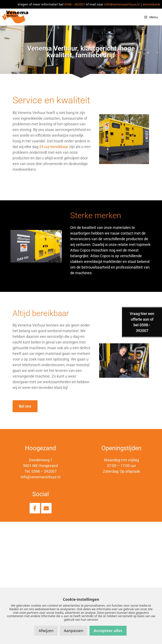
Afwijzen (46, 631)
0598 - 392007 (75, 4)
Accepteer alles (108, 631)
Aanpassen (74, 631)
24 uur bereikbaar (54, 147)
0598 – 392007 (44, 471)
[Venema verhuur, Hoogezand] (81, 569)
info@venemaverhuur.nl (122, 4)
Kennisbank (152, 4)
